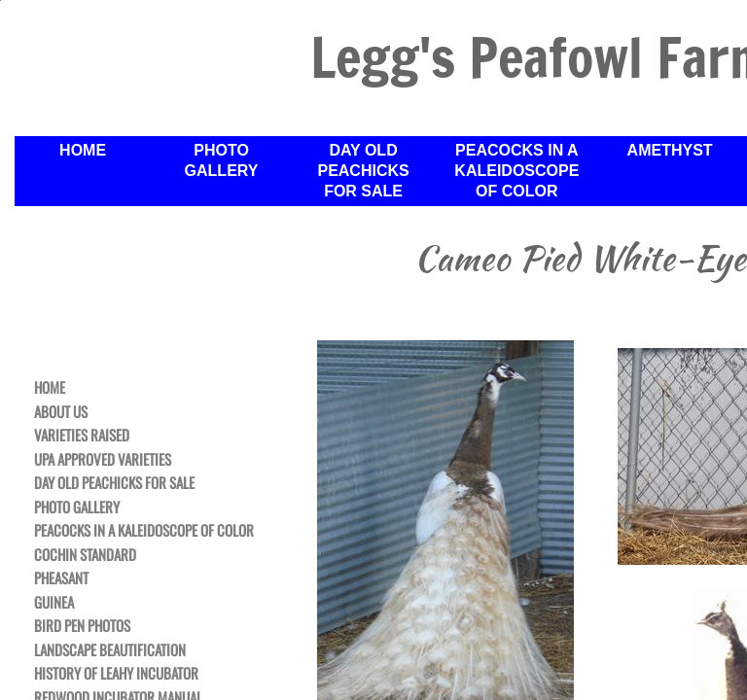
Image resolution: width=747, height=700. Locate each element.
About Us (61, 412)
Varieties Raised (82, 436)
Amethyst (670, 150)
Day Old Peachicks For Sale (363, 171)
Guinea (54, 603)
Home (83, 150)
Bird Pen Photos (82, 626)
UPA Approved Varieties (103, 460)
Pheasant (61, 578)
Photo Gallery (222, 160)
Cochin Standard (85, 555)
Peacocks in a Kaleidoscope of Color (516, 171)
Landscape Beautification (110, 650)
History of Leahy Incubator (116, 674)
